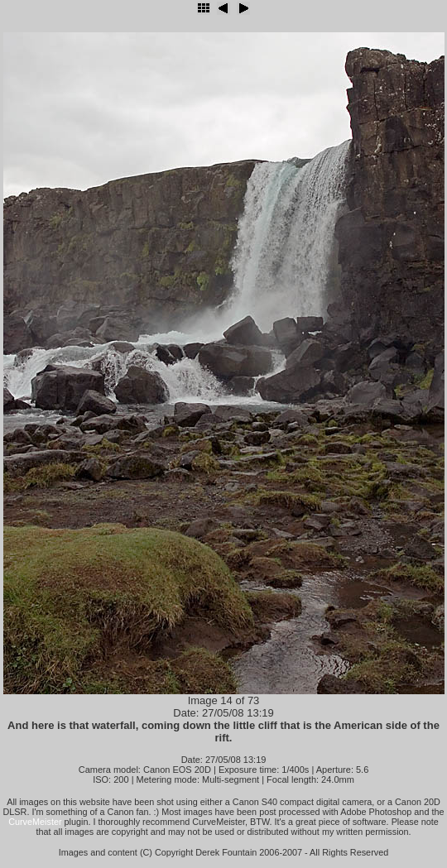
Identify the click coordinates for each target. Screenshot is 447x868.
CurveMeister (35, 822)
